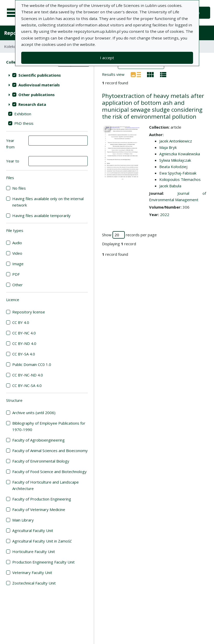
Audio (17, 243)
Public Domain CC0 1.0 (32, 364)
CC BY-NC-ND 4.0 (28, 375)
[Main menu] (13, 13)
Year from (10, 144)
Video (17, 253)
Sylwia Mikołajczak (175, 160)
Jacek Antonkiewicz (176, 141)
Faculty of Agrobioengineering (38, 440)
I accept (107, 58)
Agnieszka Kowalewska (180, 154)
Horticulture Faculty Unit (34, 551)
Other (18, 285)
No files (19, 188)
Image (18, 264)
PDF (16, 274)
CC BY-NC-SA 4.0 (27, 385)
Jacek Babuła (170, 186)
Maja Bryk (168, 147)
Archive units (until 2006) (34, 413)
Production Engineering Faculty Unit (43, 562)
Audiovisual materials (39, 85)
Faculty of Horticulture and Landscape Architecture (46, 485)
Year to (13, 161)
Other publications (37, 95)
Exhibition (23, 114)
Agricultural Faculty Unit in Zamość (42, 541)
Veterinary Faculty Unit (32, 573)
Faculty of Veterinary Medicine (39, 509)
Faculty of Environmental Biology (41, 461)
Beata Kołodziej (173, 167)
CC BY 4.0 (21, 322)
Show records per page (129, 235)
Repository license (29, 312)
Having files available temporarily (41, 216)
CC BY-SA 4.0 (24, 354)
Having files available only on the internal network (48, 202)
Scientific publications (40, 75)
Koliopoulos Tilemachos (180, 179)
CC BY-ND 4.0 (24, 343)
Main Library (23, 520)
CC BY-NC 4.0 (24, 333)
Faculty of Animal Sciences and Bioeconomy (50, 451)
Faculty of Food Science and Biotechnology (49, 472)
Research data (32, 104)
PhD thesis (24, 123)
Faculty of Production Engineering (42, 499)
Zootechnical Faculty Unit (34, 583)
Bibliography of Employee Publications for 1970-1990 (49, 426)
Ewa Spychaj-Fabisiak (178, 173)
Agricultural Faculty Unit (33, 530)
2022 (165, 214)
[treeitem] (47, 75)
